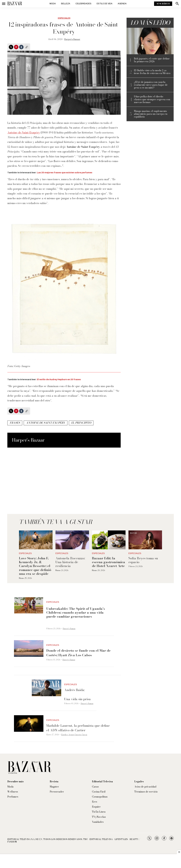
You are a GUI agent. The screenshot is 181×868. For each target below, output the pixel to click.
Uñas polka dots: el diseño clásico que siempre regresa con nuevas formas (152, 99)
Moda (53, 4)
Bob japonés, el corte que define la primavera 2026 (152, 60)
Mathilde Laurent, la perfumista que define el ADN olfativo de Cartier (78, 728)
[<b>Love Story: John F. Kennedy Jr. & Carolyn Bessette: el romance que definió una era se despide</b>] (36, 540)
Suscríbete (163, 4)
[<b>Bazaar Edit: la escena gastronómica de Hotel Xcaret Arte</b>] (109, 540)
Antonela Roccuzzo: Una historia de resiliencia (70, 562)
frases (15, 423)
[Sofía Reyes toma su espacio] (145, 540)
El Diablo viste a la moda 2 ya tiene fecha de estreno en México (152, 72)
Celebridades (83, 4)
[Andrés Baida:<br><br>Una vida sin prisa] (47, 688)
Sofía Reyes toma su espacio (143, 560)
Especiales (64, 18)
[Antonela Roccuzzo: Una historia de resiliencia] (72, 540)
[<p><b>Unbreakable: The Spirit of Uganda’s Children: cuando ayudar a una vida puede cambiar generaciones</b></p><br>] (29, 605)
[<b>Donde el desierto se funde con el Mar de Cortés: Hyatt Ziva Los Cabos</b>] (29, 648)
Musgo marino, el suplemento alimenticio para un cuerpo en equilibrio (151, 114)
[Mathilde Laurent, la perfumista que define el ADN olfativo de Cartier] (29, 724)
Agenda (122, 4)
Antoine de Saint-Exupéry (24, 133)
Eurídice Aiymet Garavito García (74, 735)
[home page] (15, 4)
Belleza (66, 4)
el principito (81, 423)
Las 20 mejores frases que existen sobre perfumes (65, 173)
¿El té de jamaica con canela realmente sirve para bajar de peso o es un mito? (151, 85)
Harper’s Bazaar (72, 39)
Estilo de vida (105, 4)
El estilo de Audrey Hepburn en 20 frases (59, 379)
